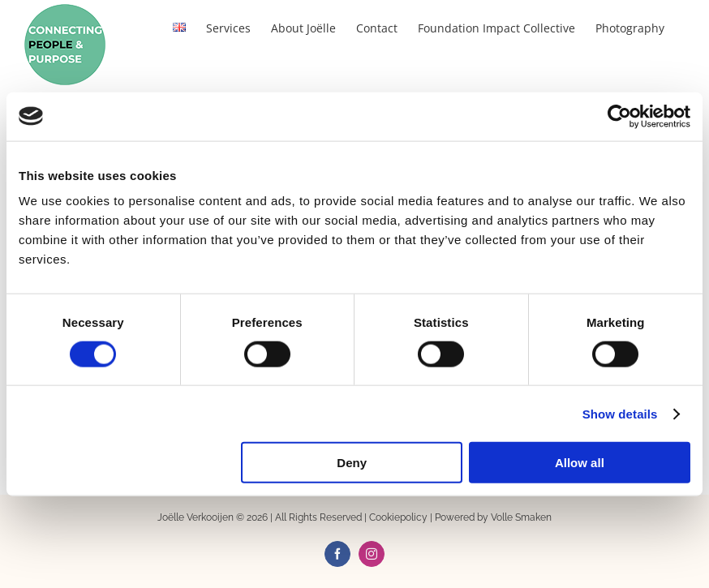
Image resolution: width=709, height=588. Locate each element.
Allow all (580, 463)
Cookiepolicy (398, 517)
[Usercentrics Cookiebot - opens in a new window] (619, 116)
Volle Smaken (521, 517)
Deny (352, 463)
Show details (620, 413)
